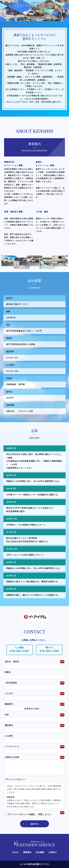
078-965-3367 (20, 651)
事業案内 (27, 852)
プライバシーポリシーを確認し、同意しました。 (29, 814)
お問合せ (53, 852)
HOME (15, 852)
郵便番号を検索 (32, 709)
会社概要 (40, 852)
